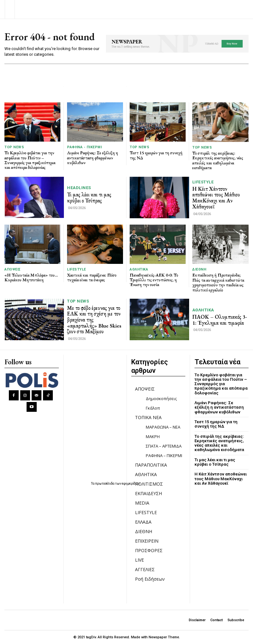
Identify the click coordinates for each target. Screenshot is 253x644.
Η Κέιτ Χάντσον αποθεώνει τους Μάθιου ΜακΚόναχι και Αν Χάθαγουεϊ (216, 198)
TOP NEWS (14, 147)
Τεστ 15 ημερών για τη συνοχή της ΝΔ (156, 155)
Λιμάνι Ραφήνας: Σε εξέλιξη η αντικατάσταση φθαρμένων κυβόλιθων (93, 158)
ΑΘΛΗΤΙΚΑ (139, 269)
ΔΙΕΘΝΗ (199, 269)
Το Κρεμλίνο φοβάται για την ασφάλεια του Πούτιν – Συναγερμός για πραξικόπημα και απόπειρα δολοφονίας (30, 160)
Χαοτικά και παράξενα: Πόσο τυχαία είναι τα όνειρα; (92, 277)
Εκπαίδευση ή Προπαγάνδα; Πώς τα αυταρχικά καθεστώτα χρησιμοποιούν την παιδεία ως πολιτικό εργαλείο (218, 282)
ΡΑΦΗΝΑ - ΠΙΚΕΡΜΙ (84, 147)
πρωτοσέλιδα (105, 484)
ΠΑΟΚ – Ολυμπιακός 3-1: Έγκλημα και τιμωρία (220, 320)
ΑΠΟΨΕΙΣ (13, 269)
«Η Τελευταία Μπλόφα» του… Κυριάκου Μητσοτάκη (31, 277)
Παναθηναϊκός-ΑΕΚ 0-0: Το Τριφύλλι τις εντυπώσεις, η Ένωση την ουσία (154, 280)
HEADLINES (79, 188)
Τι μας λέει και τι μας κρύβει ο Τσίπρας (89, 198)
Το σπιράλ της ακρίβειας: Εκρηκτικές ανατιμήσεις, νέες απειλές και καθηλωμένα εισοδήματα (218, 160)
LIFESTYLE (203, 182)
